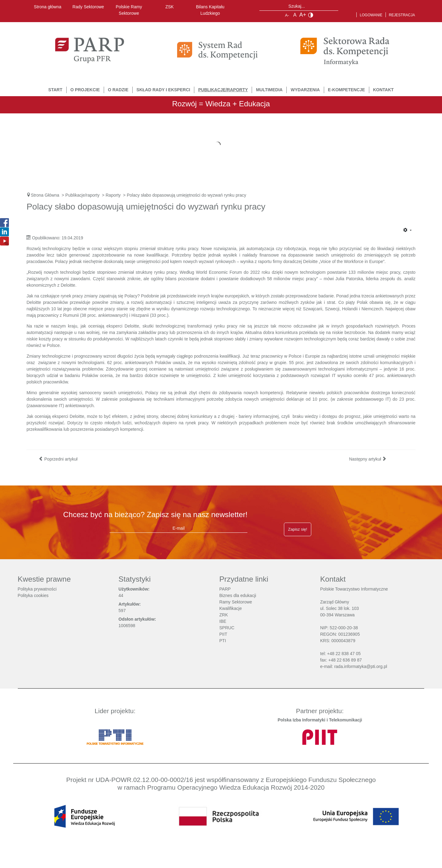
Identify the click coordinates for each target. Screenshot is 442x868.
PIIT (223, 634)
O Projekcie (85, 90)
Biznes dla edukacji (238, 595)
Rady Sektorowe (88, 7)
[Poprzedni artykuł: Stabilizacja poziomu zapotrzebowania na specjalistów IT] (58, 459)
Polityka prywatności (37, 589)
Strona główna (48, 7)
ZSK (170, 7)
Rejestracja (402, 15)
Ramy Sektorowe (236, 602)
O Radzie (118, 90)
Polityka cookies (33, 595)
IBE (223, 621)
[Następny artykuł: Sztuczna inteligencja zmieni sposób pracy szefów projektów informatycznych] (368, 459)
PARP (225, 589)
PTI (223, 641)
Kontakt (383, 90)
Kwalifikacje (231, 608)
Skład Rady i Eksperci (163, 90)
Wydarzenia (305, 90)
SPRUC (227, 628)
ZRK (224, 615)
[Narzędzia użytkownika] (407, 230)
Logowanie (371, 15)
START (55, 90)
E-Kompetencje (346, 90)
